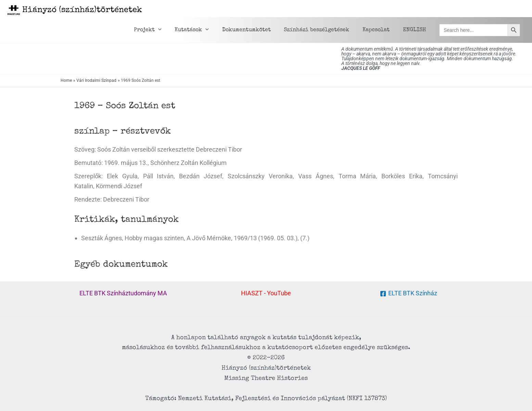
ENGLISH (415, 30)
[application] (171, 30)
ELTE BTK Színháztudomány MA (123, 293)
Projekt (160, 30)
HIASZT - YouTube (266, 293)
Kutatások (202, 30)
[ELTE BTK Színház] (409, 294)
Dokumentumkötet (254, 30)
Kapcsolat (379, 30)
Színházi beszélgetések (322, 30)
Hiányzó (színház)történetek (82, 10)
